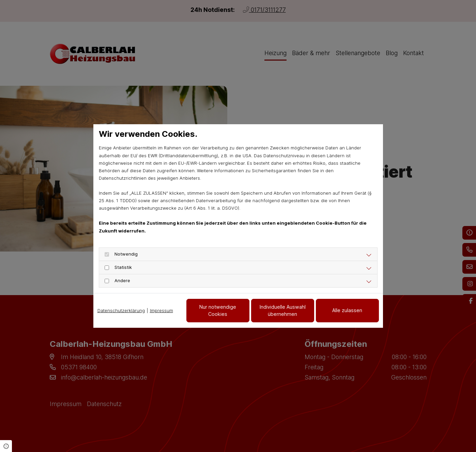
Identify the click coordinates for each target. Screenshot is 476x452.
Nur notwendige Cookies (218, 311)
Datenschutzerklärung (121, 310)
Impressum (162, 310)
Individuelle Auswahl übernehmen (283, 311)
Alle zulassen (347, 310)
